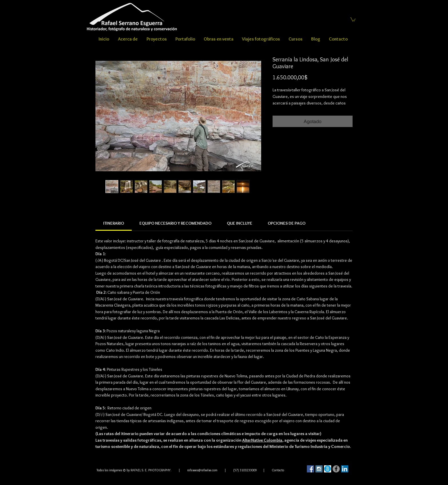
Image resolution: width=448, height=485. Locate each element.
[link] (114, 223)
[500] (328, 469)
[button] (353, 19)
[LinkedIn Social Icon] (345, 469)
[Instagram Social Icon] (319, 469)
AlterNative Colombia (262, 440)
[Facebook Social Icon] (310, 469)
